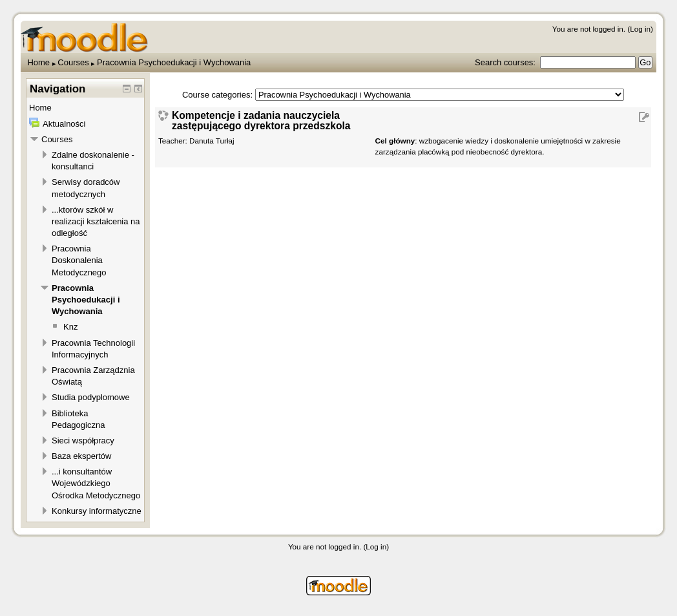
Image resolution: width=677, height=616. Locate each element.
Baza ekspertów (82, 456)
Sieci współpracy (83, 441)
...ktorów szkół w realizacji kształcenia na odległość (96, 221)
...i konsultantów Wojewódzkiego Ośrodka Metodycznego (96, 483)
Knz (70, 327)
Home (38, 62)
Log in (640, 29)
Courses (73, 62)
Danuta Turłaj (212, 141)
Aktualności (64, 124)
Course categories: (217, 95)
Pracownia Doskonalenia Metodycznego (79, 260)
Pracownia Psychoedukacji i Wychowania (174, 62)
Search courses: (506, 62)
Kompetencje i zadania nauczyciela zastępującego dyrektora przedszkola (261, 121)
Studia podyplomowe (91, 397)
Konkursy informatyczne (97, 511)
